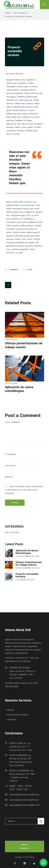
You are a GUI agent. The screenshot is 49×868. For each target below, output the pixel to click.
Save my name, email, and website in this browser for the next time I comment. (24, 490)
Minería (11, 710)
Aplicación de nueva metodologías (19, 389)
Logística (11, 719)
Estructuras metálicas (18, 715)
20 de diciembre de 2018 (28, 568)
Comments (12, 270)
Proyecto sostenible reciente (15, 51)
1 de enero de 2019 (14, 74)
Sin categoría (20, 13)
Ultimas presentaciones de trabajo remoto (24, 345)
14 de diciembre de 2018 (28, 556)
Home (8, 13)
